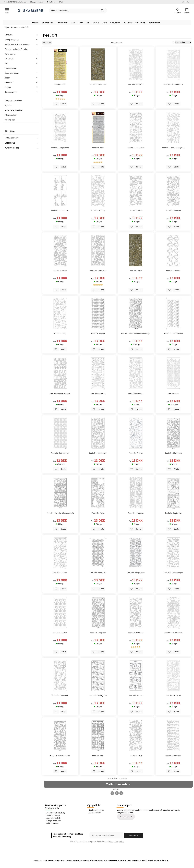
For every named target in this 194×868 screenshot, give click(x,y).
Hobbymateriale (62, 23)
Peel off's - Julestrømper (173, 573)
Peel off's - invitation (173, 755)
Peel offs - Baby (136, 270)
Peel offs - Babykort (173, 696)
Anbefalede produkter (14, 110)
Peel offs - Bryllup (98, 333)
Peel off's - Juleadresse (60, 211)
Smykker (96, 23)
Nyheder (8, 105)
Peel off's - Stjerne (136, 453)
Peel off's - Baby (60, 333)
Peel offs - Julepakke (136, 513)
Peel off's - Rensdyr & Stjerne (173, 148)
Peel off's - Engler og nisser (60, 393)
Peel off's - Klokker (60, 633)
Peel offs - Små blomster (60, 453)
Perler (105, 23)
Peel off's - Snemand (173, 211)
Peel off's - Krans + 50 (98, 573)
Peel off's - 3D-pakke (136, 85)
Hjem (7, 27)
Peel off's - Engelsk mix (60, 148)
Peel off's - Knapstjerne (136, 573)
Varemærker (10, 120)
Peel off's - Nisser (60, 270)
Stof (88, 23)
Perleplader (128, 23)
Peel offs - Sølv (98, 148)
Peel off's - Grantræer (98, 270)
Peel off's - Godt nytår (136, 148)
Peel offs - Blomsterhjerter (60, 755)
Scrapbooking (140, 23)
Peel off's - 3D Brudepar (173, 633)
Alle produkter (11, 115)
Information (186, 2)
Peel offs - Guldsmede (98, 85)
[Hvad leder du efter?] (78, 11)
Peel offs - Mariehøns (173, 453)
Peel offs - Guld (60, 85)
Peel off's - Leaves (136, 696)
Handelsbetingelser (96, 810)
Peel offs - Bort (173, 393)
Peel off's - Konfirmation (173, 333)
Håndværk (35, 23)
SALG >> (62, 2)
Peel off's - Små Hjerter (98, 696)
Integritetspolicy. (117, 841)
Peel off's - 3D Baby (98, 211)
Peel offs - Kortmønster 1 (173, 85)
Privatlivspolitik (95, 813)
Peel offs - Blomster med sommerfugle (136, 333)
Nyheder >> (51, 2)
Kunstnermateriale (155, 23)
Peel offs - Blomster (136, 393)
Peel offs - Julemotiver (98, 453)
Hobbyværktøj (115, 23)
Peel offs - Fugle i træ (173, 513)
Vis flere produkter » (118, 784)
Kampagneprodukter (13, 101)
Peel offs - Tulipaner (98, 633)
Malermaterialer (48, 23)
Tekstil (81, 23)
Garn (73, 23)
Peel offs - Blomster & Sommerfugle (60, 513)
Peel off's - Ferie (136, 211)
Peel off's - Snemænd (60, 696)
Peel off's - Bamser (173, 270)
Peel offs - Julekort (98, 393)
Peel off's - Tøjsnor (60, 573)
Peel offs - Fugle (98, 513)
